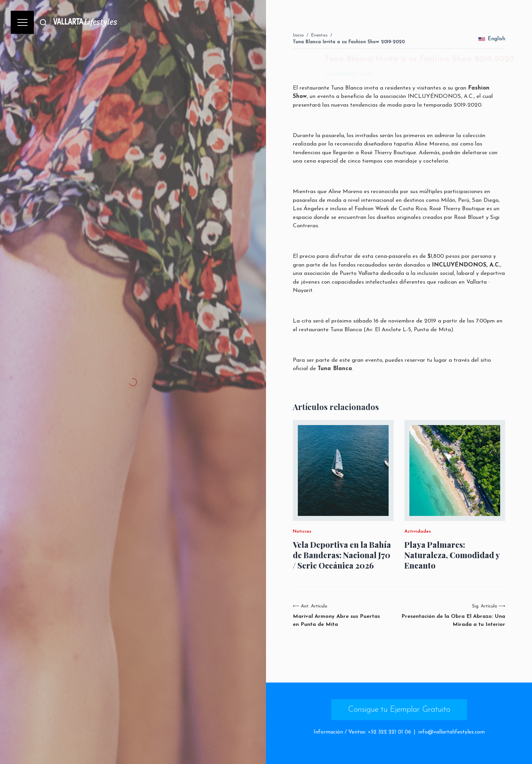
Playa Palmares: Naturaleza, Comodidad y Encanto (452, 555)
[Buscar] (43, 22)
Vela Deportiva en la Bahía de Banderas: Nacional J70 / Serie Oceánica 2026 (342, 555)
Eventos (319, 35)
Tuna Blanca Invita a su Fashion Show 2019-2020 (349, 42)
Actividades (418, 532)
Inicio (298, 35)
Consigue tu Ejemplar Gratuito (399, 710)
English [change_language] (492, 39)
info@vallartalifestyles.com (451, 732)
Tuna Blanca (347, 88)
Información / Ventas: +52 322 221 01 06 (362, 732)
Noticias (302, 532)
